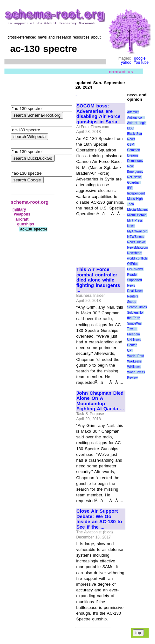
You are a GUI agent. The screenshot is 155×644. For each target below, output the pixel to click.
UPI (130, 351)
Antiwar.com (136, 117)
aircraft (22, 219)
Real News (135, 291)
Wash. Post (135, 356)
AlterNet (133, 112)
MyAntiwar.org (137, 231)
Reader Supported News (134, 280)
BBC (130, 128)
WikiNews (134, 367)
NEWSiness (135, 237)
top (138, 633)
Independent (136, 193)
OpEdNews (135, 269)
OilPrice (133, 264)
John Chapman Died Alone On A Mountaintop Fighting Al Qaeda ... (100, 401)
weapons (22, 214)
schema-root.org (30, 202)
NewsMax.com (137, 248)
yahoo (126, 62)
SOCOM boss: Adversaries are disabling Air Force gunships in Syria (99, 114)
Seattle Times (137, 307)
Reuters (133, 296)
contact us (121, 71)
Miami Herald (137, 215)
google (140, 58)
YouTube (141, 62)
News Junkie (136, 242)
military (19, 209)
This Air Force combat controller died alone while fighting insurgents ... (98, 280)
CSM (130, 145)
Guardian (134, 183)
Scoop (131, 302)
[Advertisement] (98, 239)
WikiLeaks (134, 361)
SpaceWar (134, 323)
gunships (26, 224)
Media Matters (137, 210)
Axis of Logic (137, 123)
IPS (130, 188)
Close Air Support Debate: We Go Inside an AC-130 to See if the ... (99, 519)
